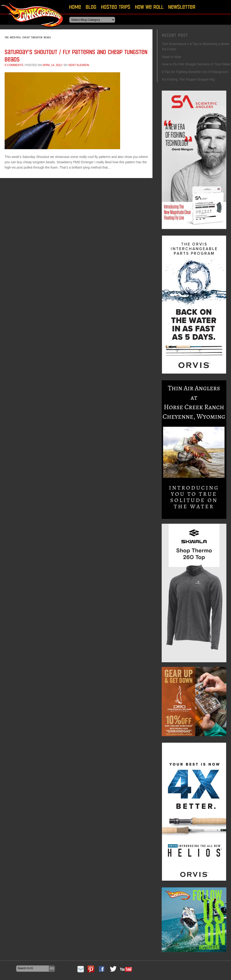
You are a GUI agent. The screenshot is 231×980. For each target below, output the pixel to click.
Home (75, 7)
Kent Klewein (79, 65)
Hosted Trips (116, 7)
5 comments (14, 65)
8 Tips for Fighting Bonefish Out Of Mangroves (195, 72)
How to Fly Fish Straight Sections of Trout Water (196, 64)
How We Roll (149, 7)
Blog (91, 7)
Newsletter (182, 7)
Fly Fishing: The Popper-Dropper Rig (188, 79)
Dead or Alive (172, 57)
